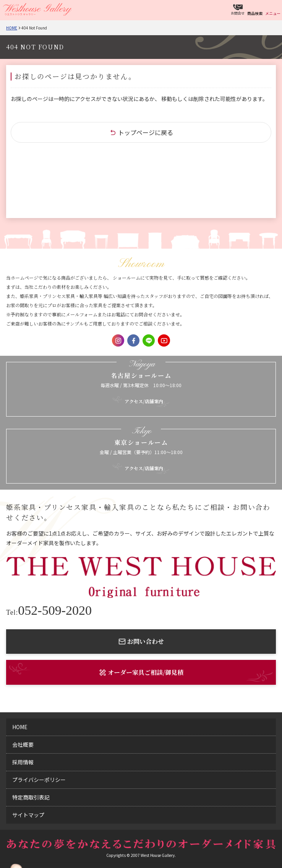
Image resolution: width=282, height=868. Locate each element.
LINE (149, 340)
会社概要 (23, 744)
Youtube (164, 340)
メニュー (273, 13)
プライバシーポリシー (39, 780)
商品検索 (255, 13)
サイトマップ (28, 815)
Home (12, 28)
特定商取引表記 (31, 797)
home (20, 727)
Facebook (133, 340)
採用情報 (23, 762)
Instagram (118, 340)
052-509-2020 (49, 611)
